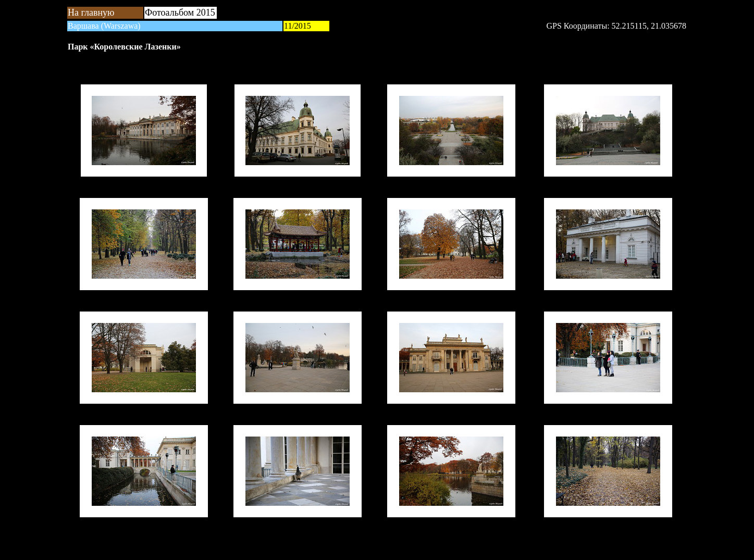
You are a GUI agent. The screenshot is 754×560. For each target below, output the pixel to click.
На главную (91, 13)
